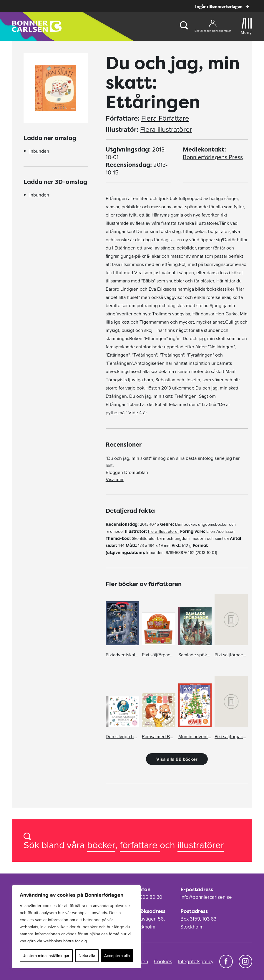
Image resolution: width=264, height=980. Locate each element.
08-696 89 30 (147, 897)
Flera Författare (165, 118)
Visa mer (115, 479)
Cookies (163, 961)
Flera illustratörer (166, 129)
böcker (101, 845)
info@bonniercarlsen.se (206, 897)
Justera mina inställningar (46, 956)
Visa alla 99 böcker (177, 759)
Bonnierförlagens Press (213, 157)
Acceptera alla (117, 956)
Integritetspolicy (196, 961)
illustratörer (201, 845)
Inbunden (39, 151)
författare (140, 845)
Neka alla (87, 956)
